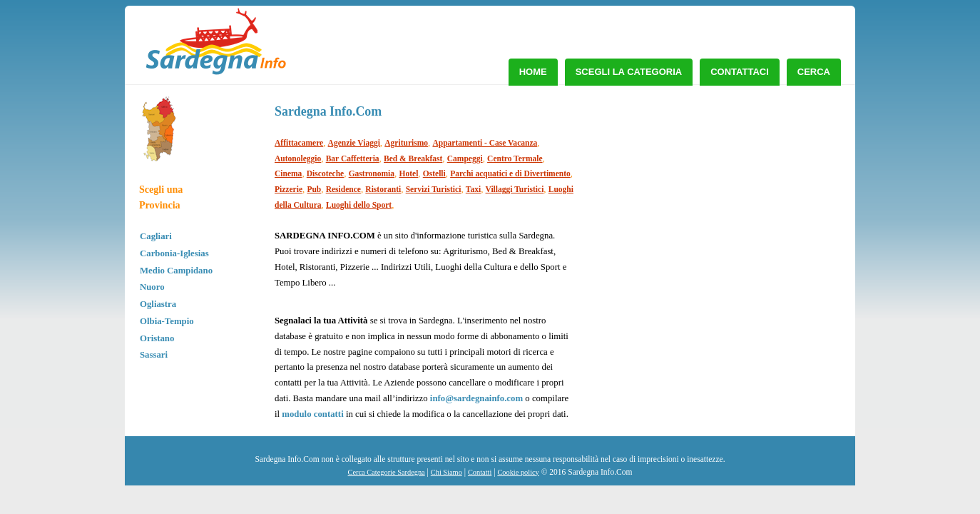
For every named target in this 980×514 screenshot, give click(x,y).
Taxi (473, 189)
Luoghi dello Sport (359, 205)
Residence (343, 189)
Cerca (814, 72)
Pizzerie (289, 189)
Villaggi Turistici (515, 189)
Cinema (288, 173)
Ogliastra (158, 304)
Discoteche (325, 173)
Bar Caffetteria (353, 158)
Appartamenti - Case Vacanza (485, 143)
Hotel (408, 173)
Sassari (154, 355)
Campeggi (465, 158)
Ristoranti (383, 189)
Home (533, 72)
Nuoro (152, 287)
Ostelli (434, 173)
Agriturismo (406, 143)
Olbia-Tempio (167, 321)
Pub (314, 189)
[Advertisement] (730, 200)
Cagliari (156, 236)
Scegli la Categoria (629, 72)
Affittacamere (299, 143)
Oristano (157, 338)
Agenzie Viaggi (354, 143)
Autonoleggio (298, 158)
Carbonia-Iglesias (174, 253)
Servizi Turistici (434, 189)
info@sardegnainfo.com (476, 398)
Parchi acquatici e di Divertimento (510, 173)
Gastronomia (372, 173)
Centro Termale (515, 158)
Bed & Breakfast (413, 158)
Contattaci (740, 72)
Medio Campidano (176, 271)
